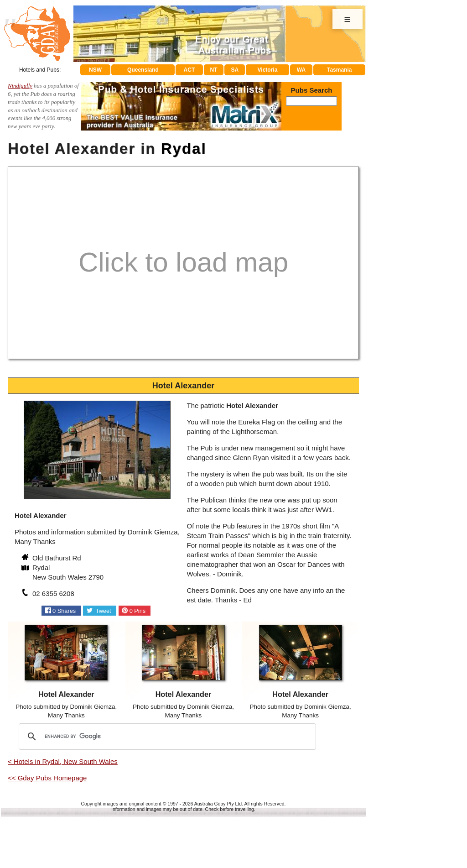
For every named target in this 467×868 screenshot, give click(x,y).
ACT (189, 70)
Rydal (184, 149)
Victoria (268, 70)
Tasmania (339, 70)
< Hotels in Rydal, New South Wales (63, 761)
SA (235, 70)
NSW (95, 70)
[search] (166, 737)
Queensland (143, 70)
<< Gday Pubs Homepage (47, 778)
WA (301, 70)
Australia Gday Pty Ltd (218, 804)
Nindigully (20, 86)
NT (213, 70)
